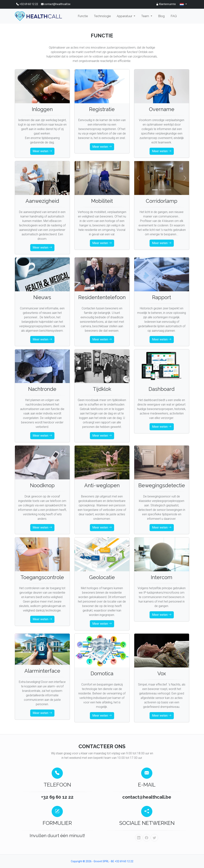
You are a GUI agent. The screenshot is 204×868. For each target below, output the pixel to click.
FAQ (174, 16)
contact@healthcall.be (56, 4)
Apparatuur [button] (125, 16)
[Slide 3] (168, 190)
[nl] (183, 4)
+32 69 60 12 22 (27, 4)
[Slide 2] (162, 190)
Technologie (102, 16)
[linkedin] (139, 838)
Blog (161, 16)
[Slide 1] (155, 190)
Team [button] (145, 16)
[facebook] (147, 838)
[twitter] (154, 838)
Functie (83, 16)
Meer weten (42, 151)
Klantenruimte (166, 4)
